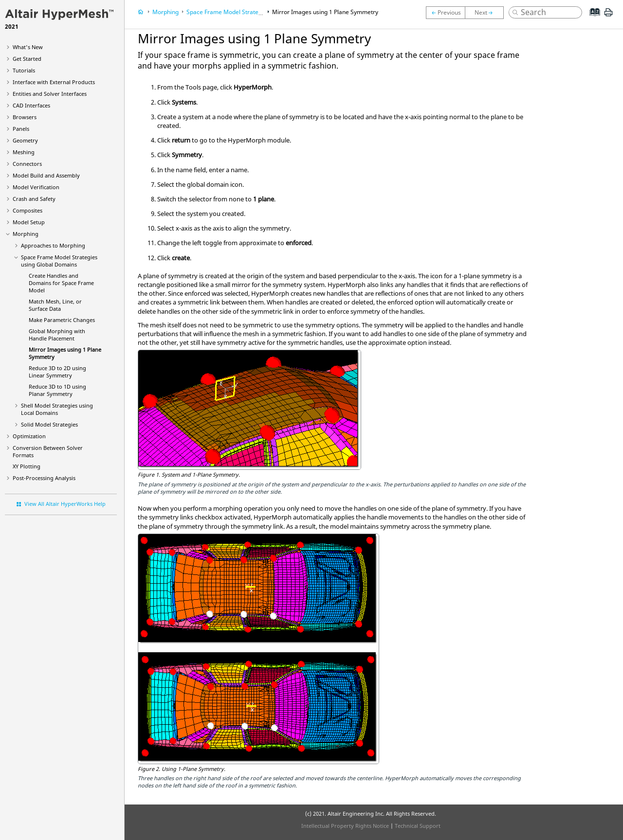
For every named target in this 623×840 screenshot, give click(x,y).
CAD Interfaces (31, 105)
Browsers (25, 117)
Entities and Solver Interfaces (50, 94)
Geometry (25, 140)
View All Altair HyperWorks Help (65, 504)
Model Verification (36, 187)
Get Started (27, 59)
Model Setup (29, 222)
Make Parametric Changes (62, 320)
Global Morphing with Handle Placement (57, 335)
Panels (21, 129)
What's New (28, 47)
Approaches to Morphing (53, 245)
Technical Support (418, 826)
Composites (27, 210)
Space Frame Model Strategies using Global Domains (59, 261)
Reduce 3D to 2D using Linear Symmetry (57, 372)
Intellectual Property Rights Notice (345, 826)
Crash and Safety (34, 199)
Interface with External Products (54, 82)
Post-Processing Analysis (44, 478)
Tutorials (24, 70)
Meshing (24, 152)
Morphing (26, 234)
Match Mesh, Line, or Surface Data (55, 305)
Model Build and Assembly (46, 175)
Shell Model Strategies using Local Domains (57, 409)
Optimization (29, 436)
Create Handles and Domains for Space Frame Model (61, 283)
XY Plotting (27, 466)
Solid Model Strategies (49, 424)
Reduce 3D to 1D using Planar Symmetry (57, 390)
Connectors (27, 164)
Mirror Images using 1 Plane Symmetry (325, 12)
